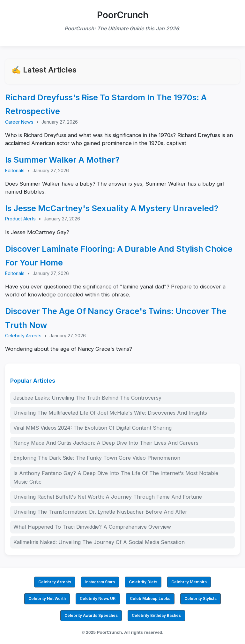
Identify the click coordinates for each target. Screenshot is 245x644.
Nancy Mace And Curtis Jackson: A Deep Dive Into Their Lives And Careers (106, 443)
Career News (19, 122)
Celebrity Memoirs (189, 582)
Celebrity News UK (98, 598)
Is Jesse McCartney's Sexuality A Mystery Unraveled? (112, 208)
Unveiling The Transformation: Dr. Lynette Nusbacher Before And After (100, 512)
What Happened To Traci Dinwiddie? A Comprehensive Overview (92, 527)
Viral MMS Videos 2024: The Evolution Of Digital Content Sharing (93, 428)
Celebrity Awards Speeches (91, 615)
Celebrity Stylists (200, 598)
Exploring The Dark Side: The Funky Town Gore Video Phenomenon (97, 458)
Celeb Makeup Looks (150, 598)
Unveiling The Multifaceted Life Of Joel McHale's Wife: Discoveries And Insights (110, 413)
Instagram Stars (100, 582)
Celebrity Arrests (23, 336)
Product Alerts (20, 219)
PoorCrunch (123, 15)
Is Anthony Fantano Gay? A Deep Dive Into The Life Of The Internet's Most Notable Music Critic (116, 477)
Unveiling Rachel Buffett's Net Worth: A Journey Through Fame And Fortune (108, 497)
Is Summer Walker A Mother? (62, 160)
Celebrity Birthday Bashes (156, 615)
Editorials (15, 170)
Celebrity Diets (143, 582)
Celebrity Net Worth (47, 598)
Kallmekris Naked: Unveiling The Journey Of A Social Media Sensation (99, 542)
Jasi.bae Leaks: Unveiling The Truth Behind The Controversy (87, 398)
